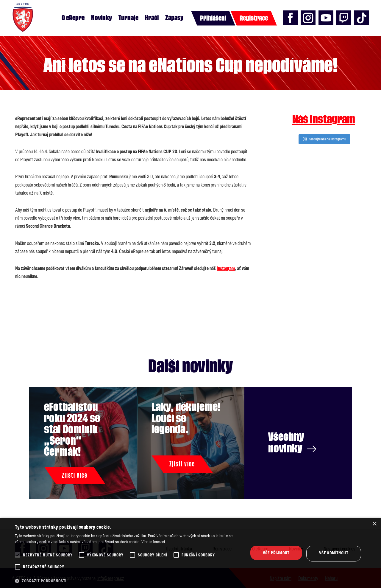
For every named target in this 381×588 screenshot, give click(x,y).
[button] (128, 581)
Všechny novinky (292, 443)
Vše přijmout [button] (276, 553)
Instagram (226, 268)
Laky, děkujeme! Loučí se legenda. (186, 418)
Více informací (153, 542)
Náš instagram (324, 120)
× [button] (374, 524)
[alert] (190, 553)
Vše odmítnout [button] (334, 553)
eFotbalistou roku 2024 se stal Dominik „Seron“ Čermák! (72, 429)
